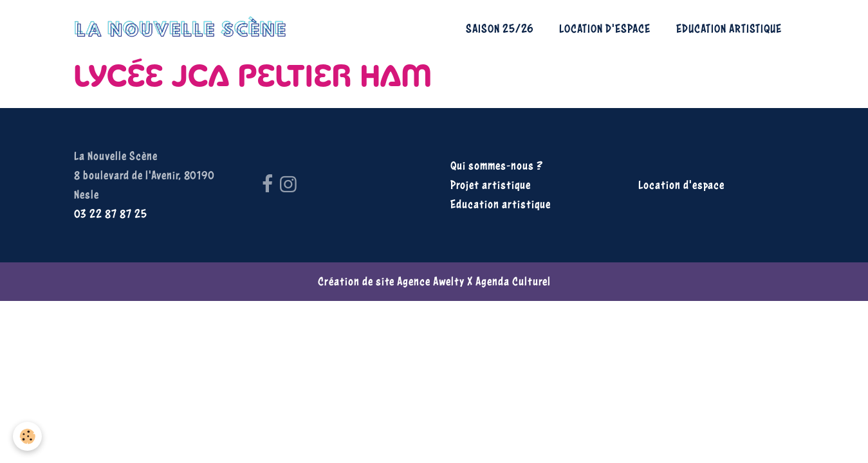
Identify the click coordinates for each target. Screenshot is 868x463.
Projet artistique (491, 185)
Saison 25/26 (500, 29)
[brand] (184, 29)
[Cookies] (27, 436)
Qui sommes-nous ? (497, 166)
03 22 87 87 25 (111, 214)
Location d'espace (605, 29)
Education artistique (729, 29)
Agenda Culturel (513, 281)
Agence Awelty (431, 281)
